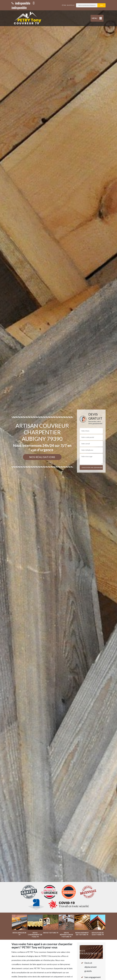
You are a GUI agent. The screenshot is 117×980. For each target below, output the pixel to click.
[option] (59, 490)
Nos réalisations (42, 457)
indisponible (21, 3)
